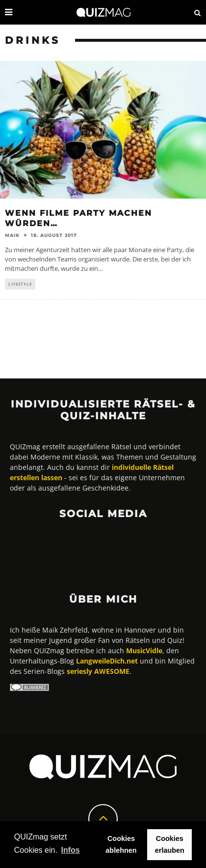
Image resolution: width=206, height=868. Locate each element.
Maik (12, 235)
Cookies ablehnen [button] (121, 844)
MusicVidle (144, 651)
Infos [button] (70, 850)
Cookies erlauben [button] (170, 844)
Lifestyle (20, 284)
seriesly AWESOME (98, 671)
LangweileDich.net (107, 661)
